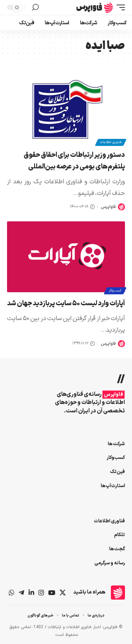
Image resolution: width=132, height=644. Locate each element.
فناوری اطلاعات (111, 142)
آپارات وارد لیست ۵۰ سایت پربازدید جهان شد (66, 304)
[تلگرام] (21, 593)
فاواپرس (108, 207)
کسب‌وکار (115, 291)
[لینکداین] (31, 593)
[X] (63, 593)
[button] (119, 7)
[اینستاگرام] (41, 593)
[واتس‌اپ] (12, 593)
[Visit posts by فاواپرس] (121, 207)
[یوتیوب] (52, 593)
